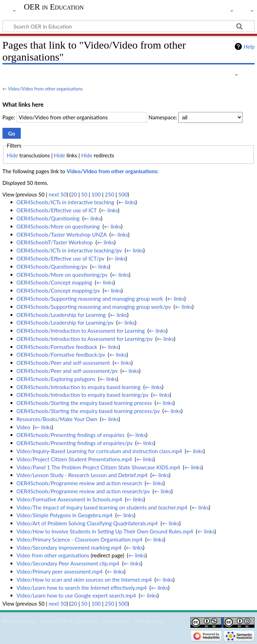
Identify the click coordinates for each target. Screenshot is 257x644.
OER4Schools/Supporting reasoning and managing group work (90, 299)
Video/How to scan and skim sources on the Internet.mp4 (84, 580)
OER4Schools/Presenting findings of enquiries (71, 435)
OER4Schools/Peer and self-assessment (63, 363)
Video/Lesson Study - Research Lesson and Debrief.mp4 (82, 475)
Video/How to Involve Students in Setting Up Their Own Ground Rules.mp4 (105, 531)
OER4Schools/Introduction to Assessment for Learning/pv (85, 339)
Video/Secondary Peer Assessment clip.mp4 (68, 563)
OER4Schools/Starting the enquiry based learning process (84, 403)
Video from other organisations (53, 555)
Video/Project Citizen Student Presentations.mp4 (74, 459)
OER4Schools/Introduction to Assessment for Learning (81, 331)
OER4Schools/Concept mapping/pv (58, 290)
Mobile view (149, 621)
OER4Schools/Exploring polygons (56, 379)
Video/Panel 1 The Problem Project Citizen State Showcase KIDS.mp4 (98, 467)
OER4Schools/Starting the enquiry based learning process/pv (88, 411)
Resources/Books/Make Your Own (57, 419)
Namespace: (163, 117)
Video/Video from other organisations (45, 89)
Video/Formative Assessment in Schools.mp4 (69, 499)
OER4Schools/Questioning (48, 218)
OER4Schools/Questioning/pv (52, 267)
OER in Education (54, 7)
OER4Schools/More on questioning (58, 226)
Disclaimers (116, 621)
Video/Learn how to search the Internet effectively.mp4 (82, 588)
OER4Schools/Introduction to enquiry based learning (79, 387)
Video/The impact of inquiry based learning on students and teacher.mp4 (102, 507)
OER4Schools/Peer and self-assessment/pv (67, 371)
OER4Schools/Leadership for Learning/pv (65, 323)
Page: (9, 117)
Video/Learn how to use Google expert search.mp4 (76, 595)
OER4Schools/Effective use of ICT (57, 210)
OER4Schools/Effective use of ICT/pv (60, 258)
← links (127, 202)
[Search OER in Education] (128, 26)
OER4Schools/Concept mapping (54, 282)
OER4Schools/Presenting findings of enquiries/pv (75, 443)
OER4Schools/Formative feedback (57, 347)
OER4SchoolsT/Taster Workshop (55, 242)
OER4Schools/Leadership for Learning (61, 315)
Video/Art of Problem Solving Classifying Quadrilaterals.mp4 (87, 523)
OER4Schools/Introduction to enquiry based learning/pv (82, 395)
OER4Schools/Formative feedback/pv (61, 355)
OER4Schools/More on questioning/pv (62, 275)
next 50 (58, 194)
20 (74, 194)
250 (109, 194)
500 (123, 194)
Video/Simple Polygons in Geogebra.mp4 (65, 515)
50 (84, 194)
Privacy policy (19, 621)
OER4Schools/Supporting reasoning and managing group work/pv (94, 307)
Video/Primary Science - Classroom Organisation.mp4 (79, 539)
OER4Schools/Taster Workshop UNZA (62, 235)
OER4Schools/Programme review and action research (79, 483)
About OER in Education (68, 621)
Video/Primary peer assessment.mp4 (60, 571)
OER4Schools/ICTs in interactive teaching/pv (69, 250)
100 (96, 194)
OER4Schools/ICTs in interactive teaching (65, 202)
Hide (12, 155)
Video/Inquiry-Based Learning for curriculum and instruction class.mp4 (99, 451)
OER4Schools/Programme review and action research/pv (83, 491)
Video (23, 427)
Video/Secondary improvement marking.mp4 (69, 548)
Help (249, 46)
